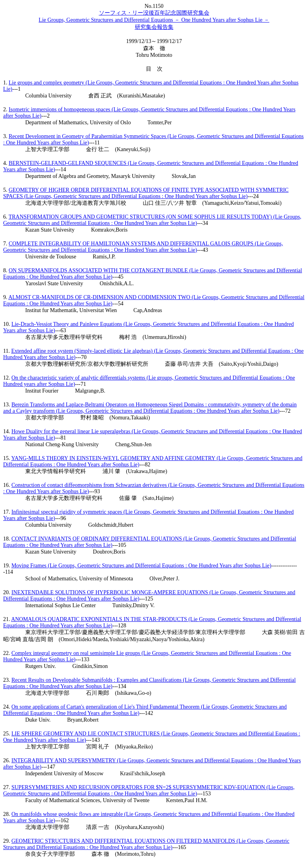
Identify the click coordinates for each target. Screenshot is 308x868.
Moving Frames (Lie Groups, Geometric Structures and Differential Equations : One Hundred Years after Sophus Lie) (141, 566)
